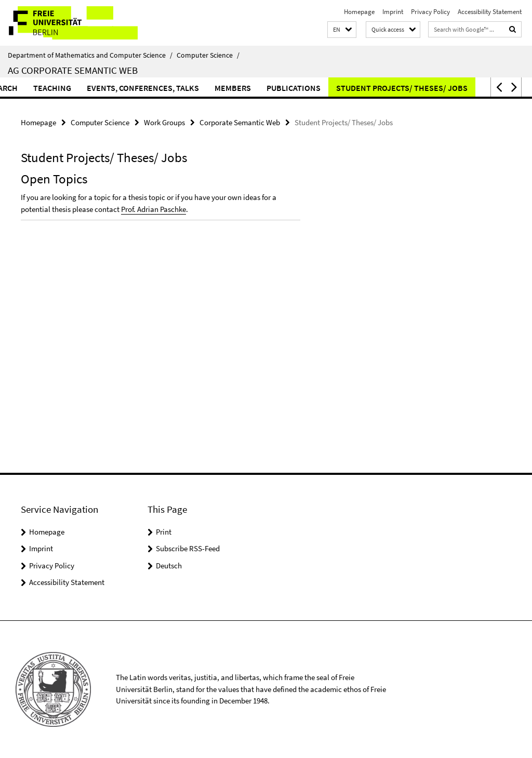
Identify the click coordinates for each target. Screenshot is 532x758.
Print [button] (164, 532)
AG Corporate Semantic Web (73, 70)
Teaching (65, 88)
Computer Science (208, 55)
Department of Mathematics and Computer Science (90, 55)
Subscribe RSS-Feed (188, 548)
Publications (306, 88)
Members (245, 88)
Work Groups (164, 122)
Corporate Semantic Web (240, 122)
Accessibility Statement (490, 12)
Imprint (393, 12)
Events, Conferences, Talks (155, 88)
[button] (342, 30)
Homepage (359, 12)
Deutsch (169, 566)
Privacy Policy (430, 12)
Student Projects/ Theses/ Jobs (414, 88)
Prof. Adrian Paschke (154, 209)
